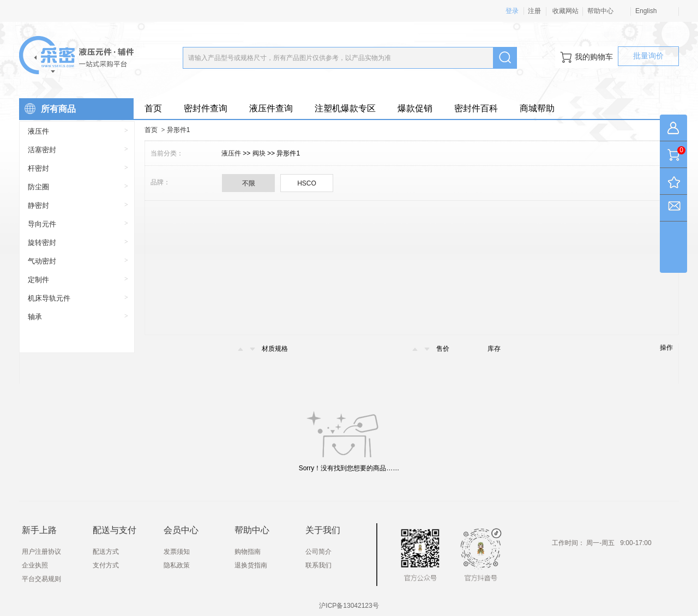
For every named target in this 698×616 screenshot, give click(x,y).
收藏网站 (565, 11)
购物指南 (248, 552)
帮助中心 (600, 11)
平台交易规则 (41, 579)
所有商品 (47, 106)
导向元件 (42, 224)
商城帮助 (537, 108)
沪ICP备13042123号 (349, 606)
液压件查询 (271, 108)
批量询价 (648, 56)
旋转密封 (42, 243)
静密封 (38, 205)
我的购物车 (586, 57)
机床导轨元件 (49, 298)
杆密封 (38, 168)
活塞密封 (42, 150)
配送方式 (106, 552)
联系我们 (318, 565)
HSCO (307, 183)
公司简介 (318, 552)
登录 (512, 11)
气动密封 (42, 261)
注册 (534, 11)
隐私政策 (177, 565)
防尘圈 (38, 187)
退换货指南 (251, 565)
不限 (249, 183)
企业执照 (35, 565)
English (646, 11)
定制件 (38, 280)
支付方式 (106, 565)
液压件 (38, 131)
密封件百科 (476, 108)
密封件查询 (206, 108)
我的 (673, 130)
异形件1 (179, 130)
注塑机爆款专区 (345, 108)
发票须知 (177, 552)
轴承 (35, 317)
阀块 (260, 153)
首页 (153, 108)
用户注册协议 (41, 552)
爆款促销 (415, 108)
